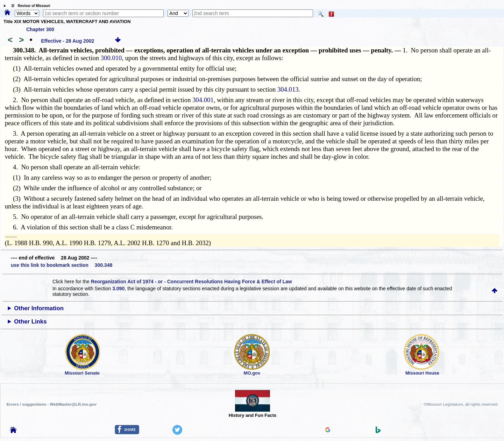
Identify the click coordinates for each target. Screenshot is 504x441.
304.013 (288, 89)
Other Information (39, 308)
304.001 (203, 100)
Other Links (30, 322)
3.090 (118, 289)
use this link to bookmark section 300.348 (62, 265)
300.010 (111, 58)
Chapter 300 (40, 29)
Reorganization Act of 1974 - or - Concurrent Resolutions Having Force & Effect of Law (191, 282)
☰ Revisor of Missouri (29, 6)
